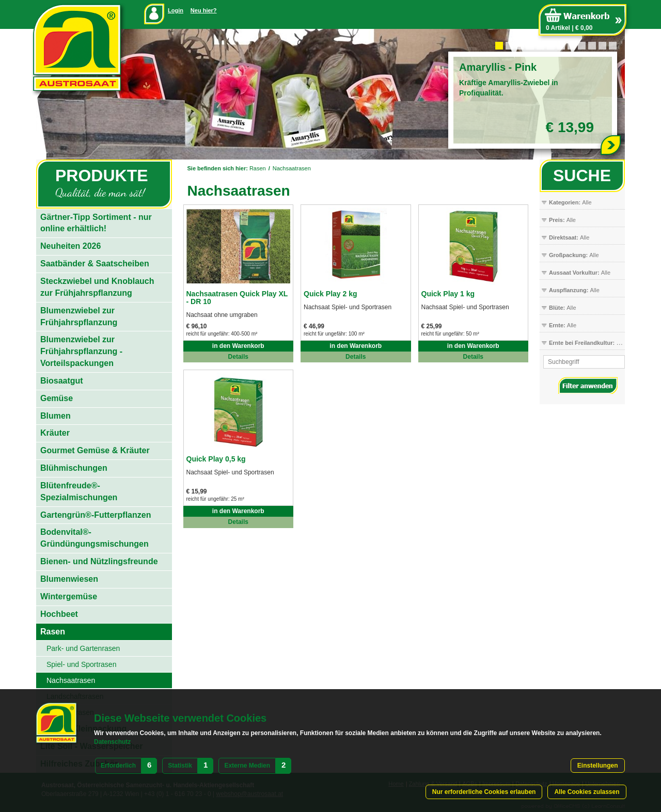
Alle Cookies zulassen (587, 792)
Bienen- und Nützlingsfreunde (99, 561)
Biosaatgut (62, 381)
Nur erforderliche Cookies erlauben (484, 792)
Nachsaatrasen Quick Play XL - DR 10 (237, 298)
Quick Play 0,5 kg (216, 459)
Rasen (258, 168)
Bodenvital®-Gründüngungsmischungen (95, 538)
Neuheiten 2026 (70, 246)
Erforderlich (118, 766)
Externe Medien (247, 766)
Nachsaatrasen (292, 168)
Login (176, 10)
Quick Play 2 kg (330, 294)
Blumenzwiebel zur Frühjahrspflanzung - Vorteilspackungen (81, 351)
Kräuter (55, 433)
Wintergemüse (69, 596)
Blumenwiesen (69, 579)
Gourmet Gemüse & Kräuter (95, 450)
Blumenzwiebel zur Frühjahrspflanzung (79, 316)
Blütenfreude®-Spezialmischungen (79, 491)
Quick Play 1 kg (448, 294)
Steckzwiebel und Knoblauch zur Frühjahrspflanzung (97, 287)
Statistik (180, 766)
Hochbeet (59, 614)
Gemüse (57, 398)
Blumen (56, 416)
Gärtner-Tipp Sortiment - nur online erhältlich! (96, 223)
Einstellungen (598, 766)
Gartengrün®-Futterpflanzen (96, 515)
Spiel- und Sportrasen (81, 664)
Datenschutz (112, 742)
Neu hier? (204, 10)
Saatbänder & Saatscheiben (95, 264)
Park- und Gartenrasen (83, 648)
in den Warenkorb (238, 346)
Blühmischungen (74, 468)
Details (238, 357)
